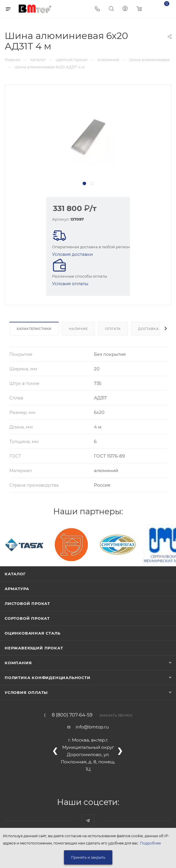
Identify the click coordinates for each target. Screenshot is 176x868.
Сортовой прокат (27, 618)
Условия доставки (72, 254)
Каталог (15, 574)
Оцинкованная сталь (32, 633)
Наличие (78, 329)
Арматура (17, 589)
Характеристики (34, 329)
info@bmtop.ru (92, 727)
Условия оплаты (70, 284)
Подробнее (150, 843)
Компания (18, 663)
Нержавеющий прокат (34, 648)
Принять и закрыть (88, 857)
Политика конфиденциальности (48, 678)
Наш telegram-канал (88, 821)
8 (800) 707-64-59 (72, 715)
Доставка (148, 329)
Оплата (113, 329)
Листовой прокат (27, 603)
